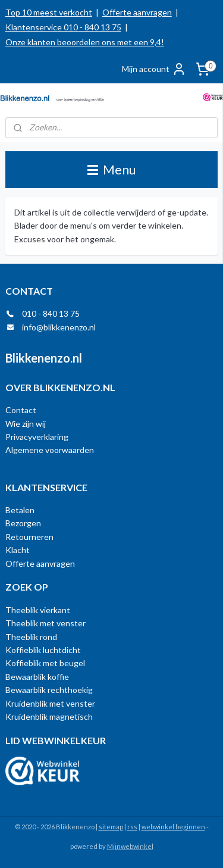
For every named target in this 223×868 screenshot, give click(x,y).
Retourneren (29, 537)
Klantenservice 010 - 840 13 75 (63, 27)
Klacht (18, 550)
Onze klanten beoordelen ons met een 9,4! (85, 42)
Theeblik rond (31, 637)
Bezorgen (23, 523)
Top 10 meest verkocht (49, 12)
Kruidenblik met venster (50, 703)
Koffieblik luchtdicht (43, 650)
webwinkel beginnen (173, 827)
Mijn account (154, 69)
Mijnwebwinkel (130, 846)
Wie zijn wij (26, 424)
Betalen (20, 510)
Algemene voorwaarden (50, 450)
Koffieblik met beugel (45, 663)
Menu (111, 169)
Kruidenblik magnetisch (49, 716)
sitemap (111, 827)
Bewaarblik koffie (37, 677)
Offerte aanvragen (137, 12)
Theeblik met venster (45, 623)
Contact (21, 410)
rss (132, 827)
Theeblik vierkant (38, 610)
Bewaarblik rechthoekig (49, 690)
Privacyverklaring (37, 437)
